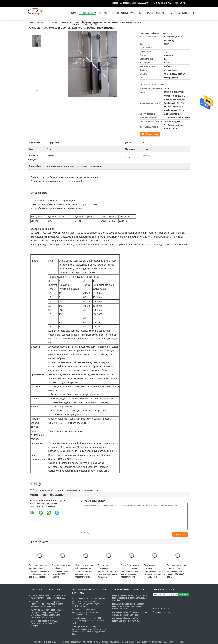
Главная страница (37, 22)
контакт (143, 134)
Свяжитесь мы (186, 13)
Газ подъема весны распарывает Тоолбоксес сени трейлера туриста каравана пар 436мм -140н (47, 604)
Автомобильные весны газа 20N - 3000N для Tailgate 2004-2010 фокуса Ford (89, 621)
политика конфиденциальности (48, 642)
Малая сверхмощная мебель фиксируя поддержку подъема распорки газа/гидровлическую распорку (84, 573)
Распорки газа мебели (70, 22)
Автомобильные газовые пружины (90, 591)
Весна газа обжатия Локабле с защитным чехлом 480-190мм (126, 620)
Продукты (87, 13)
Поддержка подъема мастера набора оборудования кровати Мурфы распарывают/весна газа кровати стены (39, 573)
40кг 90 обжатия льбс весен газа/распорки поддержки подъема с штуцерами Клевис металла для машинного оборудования (46, 614)
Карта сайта (167, 609)
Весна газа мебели (71, 490)
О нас (103, 13)
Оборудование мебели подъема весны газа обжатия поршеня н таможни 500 (49, 597)
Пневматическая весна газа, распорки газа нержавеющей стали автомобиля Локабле (129, 598)
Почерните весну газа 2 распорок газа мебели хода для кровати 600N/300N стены (177, 571)
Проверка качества (159, 13)
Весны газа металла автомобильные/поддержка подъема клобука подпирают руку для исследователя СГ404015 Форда (89, 602)
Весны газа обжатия (46, 589)
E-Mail (156, 609)
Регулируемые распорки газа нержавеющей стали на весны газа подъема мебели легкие (155, 571)
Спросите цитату (162, 3)
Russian (184, 2)
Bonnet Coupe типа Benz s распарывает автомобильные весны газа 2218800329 (88, 612)
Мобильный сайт (161, 613)
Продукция (52, 22)
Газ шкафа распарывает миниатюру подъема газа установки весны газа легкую (108, 571)
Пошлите (183, 595)
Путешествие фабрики (126, 13)
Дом (73, 13)
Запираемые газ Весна (128, 589)
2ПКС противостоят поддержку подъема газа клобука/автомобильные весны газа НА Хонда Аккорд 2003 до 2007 (89, 630)
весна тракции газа (89, 490)
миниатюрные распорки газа (48, 490)
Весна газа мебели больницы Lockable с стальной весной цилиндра (130, 614)
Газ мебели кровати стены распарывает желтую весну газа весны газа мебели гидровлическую (130, 571)
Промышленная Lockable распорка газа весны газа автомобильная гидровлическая (128, 606)
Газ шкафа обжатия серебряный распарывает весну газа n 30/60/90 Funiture (61, 571)
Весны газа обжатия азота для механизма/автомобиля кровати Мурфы (45, 623)
